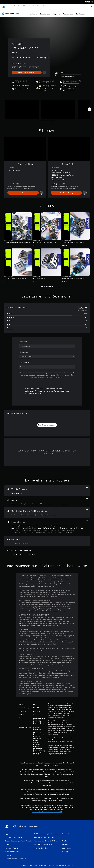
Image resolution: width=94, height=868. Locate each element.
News (39, 6)
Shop (44, 6)
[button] (71, 81)
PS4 (19, 6)
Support (51, 6)
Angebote (56, 12)
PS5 (14, 6)
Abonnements (68, 12)
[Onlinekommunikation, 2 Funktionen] (47, 550)
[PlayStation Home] (4, 6)
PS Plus (25, 6)
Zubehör (32, 6)
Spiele (8, 6)
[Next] (90, 107)
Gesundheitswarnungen (55, 738)
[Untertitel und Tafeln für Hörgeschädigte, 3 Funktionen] (47, 510)
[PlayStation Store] (11, 12)
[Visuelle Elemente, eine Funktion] (47, 489)
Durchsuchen (81, 12)
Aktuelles (34, 12)
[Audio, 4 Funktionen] (47, 500)
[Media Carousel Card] (22, 107)
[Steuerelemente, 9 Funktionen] (47, 525)
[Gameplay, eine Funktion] (47, 539)
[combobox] (47, 344)
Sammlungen (45, 12)
